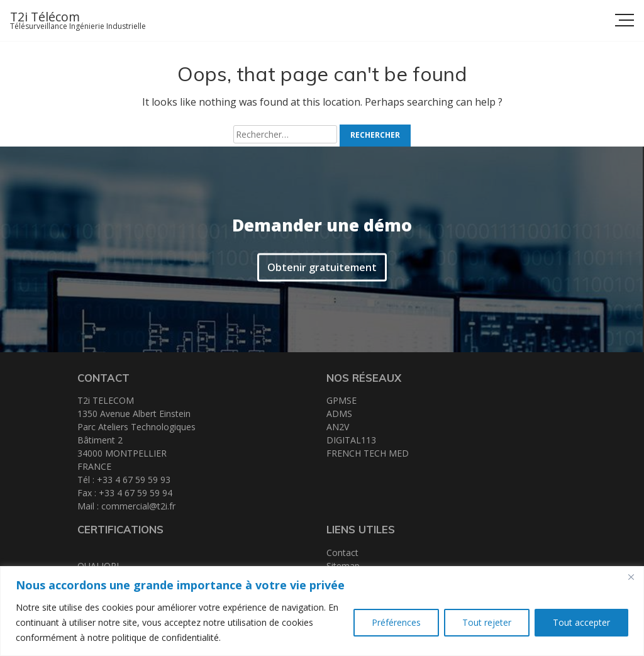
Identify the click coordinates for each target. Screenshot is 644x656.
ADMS (339, 414)
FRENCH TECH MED (368, 453)
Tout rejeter (487, 622)
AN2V (338, 427)
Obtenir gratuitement (322, 265)
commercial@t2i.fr (138, 506)
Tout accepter (581, 622)
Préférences (396, 622)
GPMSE (341, 400)
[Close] (631, 577)
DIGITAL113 (351, 440)
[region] (322, 611)
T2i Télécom (45, 17)
